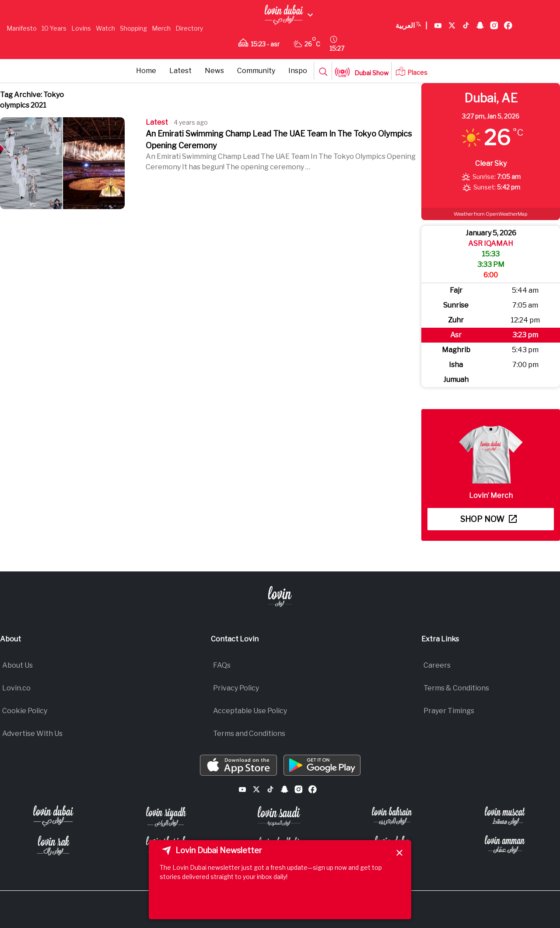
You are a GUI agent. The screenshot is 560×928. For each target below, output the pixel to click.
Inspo (298, 71)
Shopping (133, 28)
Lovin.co (16, 688)
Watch (105, 28)
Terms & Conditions (456, 688)
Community (256, 71)
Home (146, 71)
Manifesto (22, 28)
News (214, 71)
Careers (437, 665)
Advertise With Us (32, 734)
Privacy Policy (236, 688)
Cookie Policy (25, 711)
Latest (180, 71)
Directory (189, 28)
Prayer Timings (449, 711)
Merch (161, 28)
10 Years (54, 28)
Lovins (81, 28)
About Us (17, 665)
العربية (411, 26)
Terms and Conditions (249, 734)
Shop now (488, 519)
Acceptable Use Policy (250, 711)
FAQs (222, 665)
